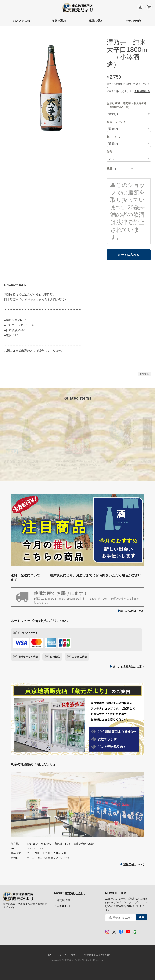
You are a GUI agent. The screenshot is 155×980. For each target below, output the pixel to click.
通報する (144, 374)
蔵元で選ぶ (96, 21)
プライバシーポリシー (68, 955)
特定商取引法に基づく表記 (98, 955)
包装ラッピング (116, 122)
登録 (142, 917)
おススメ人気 (22, 21)
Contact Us (63, 906)
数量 (109, 169)
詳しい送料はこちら (132, 611)
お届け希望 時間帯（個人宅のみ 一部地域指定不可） (128, 105)
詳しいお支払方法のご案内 (128, 667)
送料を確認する (142, 91)
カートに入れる (129, 255)
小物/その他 (133, 21)
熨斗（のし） (115, 137)
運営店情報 (63, 900)
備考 (109, 152)
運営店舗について (134, 864)
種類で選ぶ (59, 21)
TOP (50, 955)
